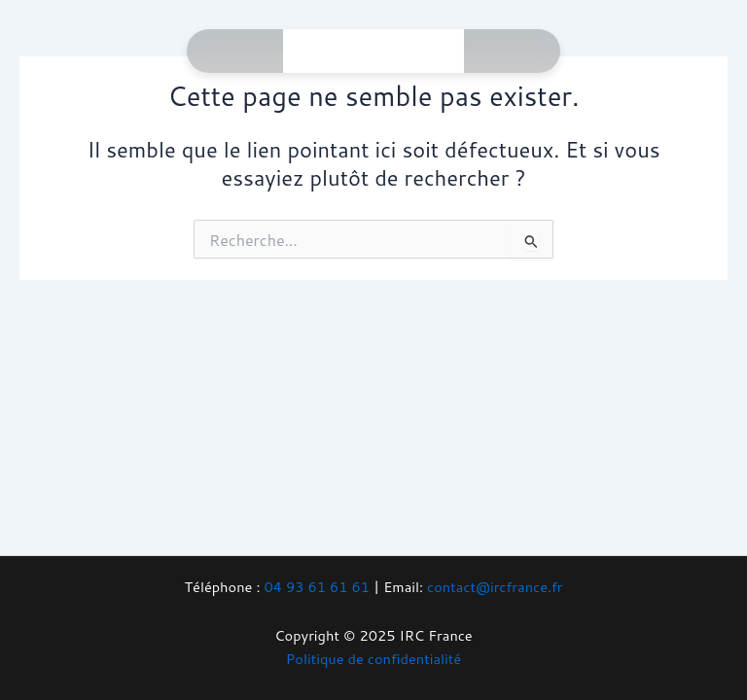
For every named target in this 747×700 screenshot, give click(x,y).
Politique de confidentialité (373, 659)
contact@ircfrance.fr (495, 587)
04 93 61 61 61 (316, 587)
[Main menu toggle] (422, 51)
